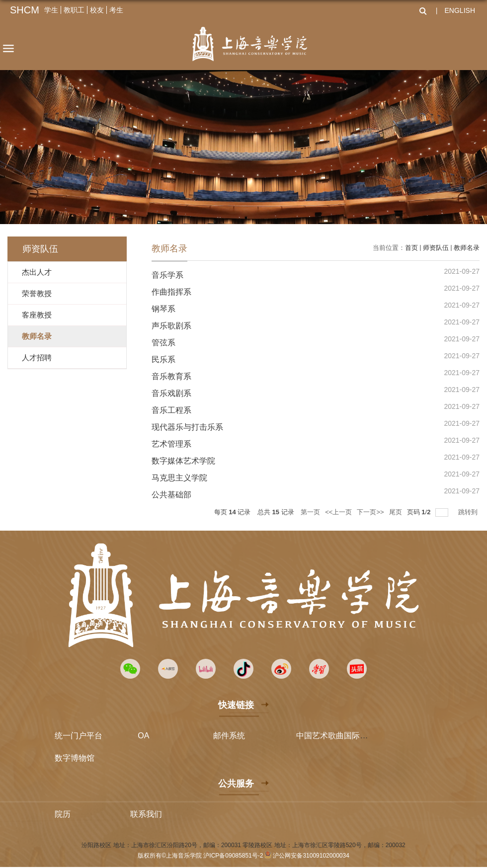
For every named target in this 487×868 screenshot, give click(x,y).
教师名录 (467, 248)
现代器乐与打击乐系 (187, 427)
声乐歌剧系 (171, 326)
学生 (51, 10)
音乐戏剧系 (171, 393)
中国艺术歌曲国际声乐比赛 (344, 736)
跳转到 (469, 512)
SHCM (25, 10)
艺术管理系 (171, 444)
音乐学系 (167, 275)
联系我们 (146, 814)
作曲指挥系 (171, 292)
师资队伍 (436, 248)
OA (143, 736)
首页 (411, 248)
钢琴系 (163, 309)
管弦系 (163, 343)
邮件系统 (229, 736)
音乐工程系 (171, 410)
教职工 (74, 10)
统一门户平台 (79, 736)
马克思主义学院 (179, 478)
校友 (97, 10)
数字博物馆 (75, 758)
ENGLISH (460, 10)
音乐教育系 (171, 376)
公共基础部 (171, 495)
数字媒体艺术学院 (183, 461)
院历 (63, 814)
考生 (116, 10)
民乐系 (163, 359)
